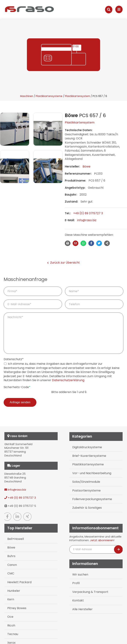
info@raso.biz (87, 220)
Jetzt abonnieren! (102, 540)
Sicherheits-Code (17, 387)
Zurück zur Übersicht (63, 263)
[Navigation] (119, 9)
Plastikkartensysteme (49, 96)
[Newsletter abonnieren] (118, 549)
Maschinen (27, 96)
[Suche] (109, 10)
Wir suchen (80, 575)
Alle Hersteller (82, 609)
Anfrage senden (20, 402)
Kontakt (78, 600)
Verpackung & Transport (90, 592)
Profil (76, 583)
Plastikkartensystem (77, 96)
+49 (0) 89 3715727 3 (88, 213)
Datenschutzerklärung (68, 380)
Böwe (86, 166)
